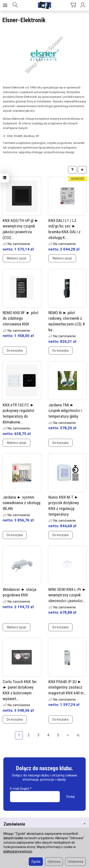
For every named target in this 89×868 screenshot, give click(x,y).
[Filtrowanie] (72, 170)
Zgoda (36, 862)
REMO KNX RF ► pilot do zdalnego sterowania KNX (21, 318)
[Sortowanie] (82, 170)
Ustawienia (75, 862)
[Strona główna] (45, 5)
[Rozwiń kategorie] (5, 5)
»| (78, 735)
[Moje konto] (83, 5)
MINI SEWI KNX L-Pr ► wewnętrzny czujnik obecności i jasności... (67, 595)
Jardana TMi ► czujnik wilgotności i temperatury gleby (65, 411)
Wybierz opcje (17, 258)
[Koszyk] (73, 5)
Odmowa (54, 862)
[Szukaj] (15, 5)
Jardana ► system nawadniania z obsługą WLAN (22, 503)
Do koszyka (15, 351)
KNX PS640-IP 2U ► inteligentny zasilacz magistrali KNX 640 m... (67, 687)
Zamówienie (44, 824)
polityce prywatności (18, 851)
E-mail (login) (20, 789)
